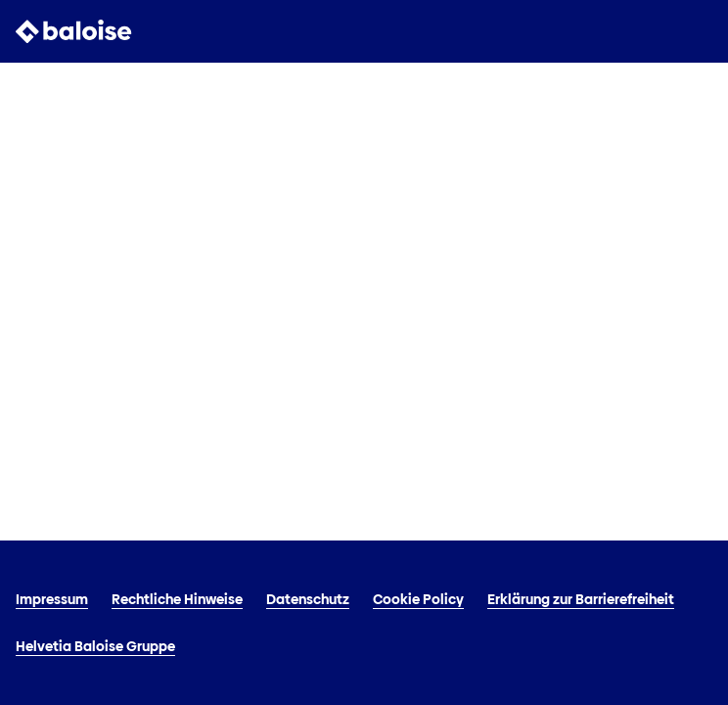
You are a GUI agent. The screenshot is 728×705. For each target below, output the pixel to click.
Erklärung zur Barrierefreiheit (581, 599)
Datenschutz (308, 599)
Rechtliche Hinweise (177, 599)
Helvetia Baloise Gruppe (95, 646)
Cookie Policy (418, 599)
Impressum (52, 599)
